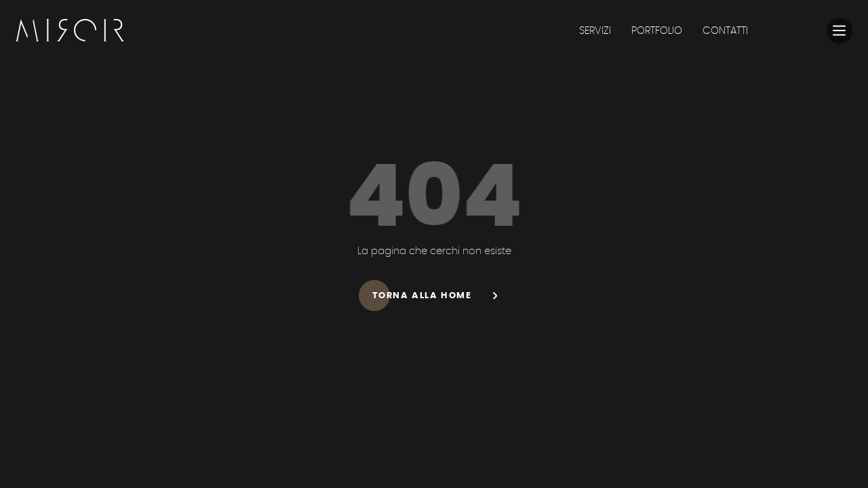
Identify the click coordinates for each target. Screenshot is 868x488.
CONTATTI (725, 31)
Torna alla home (441, 295)
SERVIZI (595, 31)
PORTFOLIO (657, 31)
